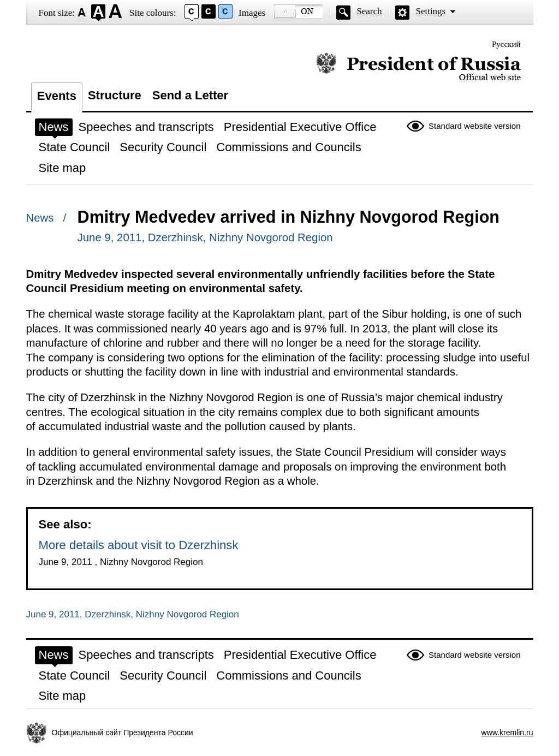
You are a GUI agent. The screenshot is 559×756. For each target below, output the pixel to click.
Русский (506, 44)
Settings (430, 11)
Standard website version (474, 126)
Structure (115, 95)
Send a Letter (190, 95)
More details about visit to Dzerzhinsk (139, 545)
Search (369, 11)
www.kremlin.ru (507, 733)
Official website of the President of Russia (418, 67)
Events (57, 96)
